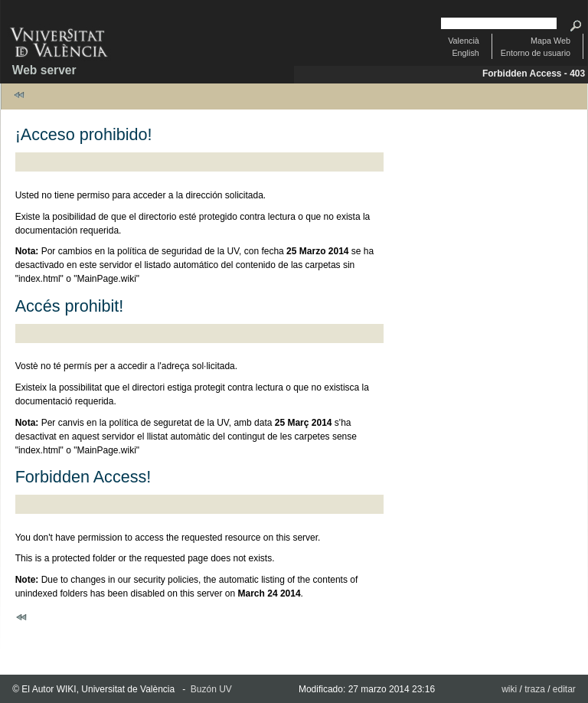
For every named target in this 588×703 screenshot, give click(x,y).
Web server (44, 70)
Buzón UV (211, 689)
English (465, 53)
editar (564, 689)
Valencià (464, 41)
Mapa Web (550, 41)
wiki (509, 689)
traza (535, 689)
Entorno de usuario (536, 53)
